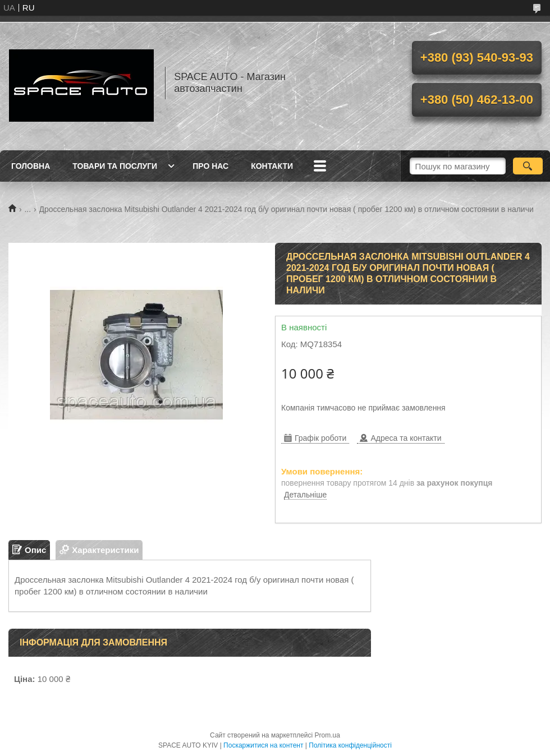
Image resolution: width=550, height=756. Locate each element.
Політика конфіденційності (350, 745)
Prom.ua (327, 735)
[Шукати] (528, 166)
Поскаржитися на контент (263, 745)
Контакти (272, 166)
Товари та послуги (115, 166)
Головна (31, 166)
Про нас (210, 166)
